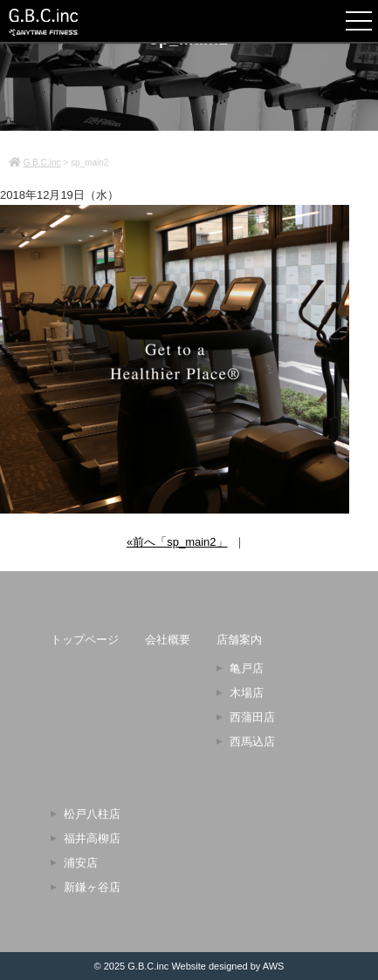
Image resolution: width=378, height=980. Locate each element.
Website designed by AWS (227, 966)
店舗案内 (239, 640)
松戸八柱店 (92, 814)
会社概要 (168, 640)
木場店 (247, 693)
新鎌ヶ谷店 (92, 887)
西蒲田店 (252, 717)
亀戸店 (247, 668)
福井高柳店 (92, 838)
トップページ (85, 640)
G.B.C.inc (148, 966)
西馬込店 (252, 742)
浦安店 (81, 863)
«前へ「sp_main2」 (177, 542)
